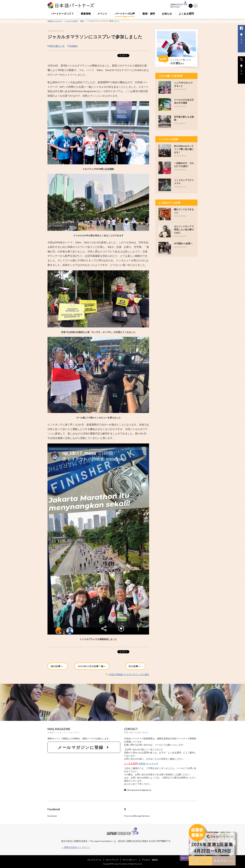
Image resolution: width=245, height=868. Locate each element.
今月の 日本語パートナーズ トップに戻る (129, 674)
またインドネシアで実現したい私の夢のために (184, 229)
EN (195, 6)
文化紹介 (74, 46)
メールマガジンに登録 (84, 747)
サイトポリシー (130, 860)
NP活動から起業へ (183, 243)
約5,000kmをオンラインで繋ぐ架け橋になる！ (184, 149)
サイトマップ (112, 860)
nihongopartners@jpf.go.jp (139, 790)
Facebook (52, 816)
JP (191, 6)
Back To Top (188, 858)
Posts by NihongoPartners (137, 816)
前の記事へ (57, 666)
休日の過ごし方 (57, 46)
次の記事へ (136, 666)
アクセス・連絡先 (150, 860)
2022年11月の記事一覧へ (92, 666)
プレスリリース (94, 860)
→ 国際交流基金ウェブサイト (76, 847)
